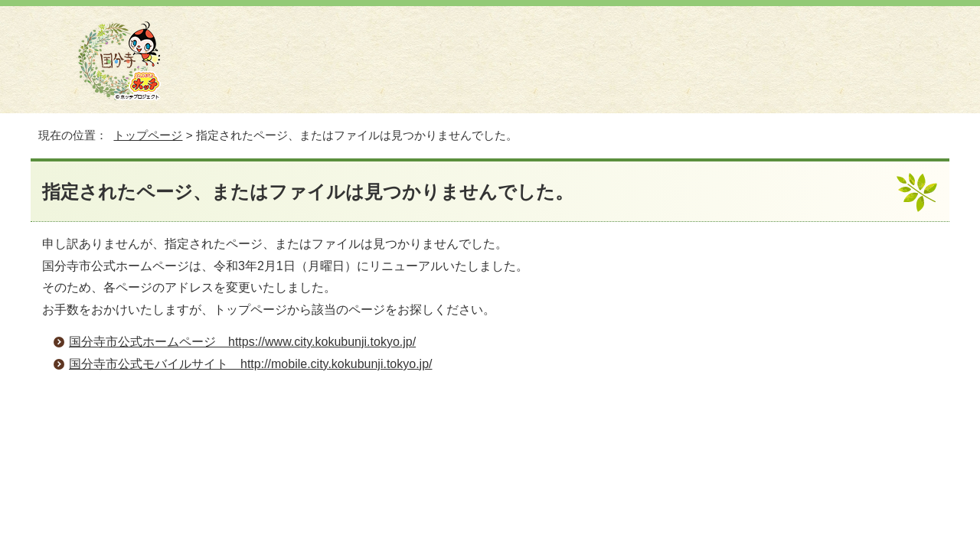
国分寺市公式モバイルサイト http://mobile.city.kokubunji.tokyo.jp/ (251, 364)
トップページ (148, 135)
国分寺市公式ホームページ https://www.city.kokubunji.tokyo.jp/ (242, 342)
